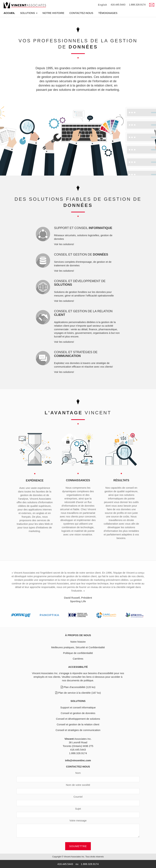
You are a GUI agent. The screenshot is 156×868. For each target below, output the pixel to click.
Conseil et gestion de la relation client (78, 724)
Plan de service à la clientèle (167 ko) (78, 693)
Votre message (78, 820)
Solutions (29, 13)
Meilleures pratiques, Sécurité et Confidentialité (78, 647)
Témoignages (108, 13)
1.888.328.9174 (137, 5)
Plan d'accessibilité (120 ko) (78, 687)
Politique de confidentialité (78, 653)
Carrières (78, 659)
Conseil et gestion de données (78, 713)
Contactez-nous (81, 13)
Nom (78, 773)
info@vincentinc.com (78, 760)
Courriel (78, 797)
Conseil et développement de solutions (78, 719)
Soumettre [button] (78, 846)
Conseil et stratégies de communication (78, 730)
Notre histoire (53, 13)
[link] (25, 5)
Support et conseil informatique (78, 707)
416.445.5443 (118, 5)
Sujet (78, 809)
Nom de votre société (78, 785)
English (103, 5)
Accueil (9, 13)
